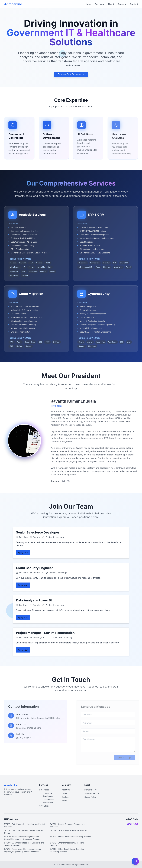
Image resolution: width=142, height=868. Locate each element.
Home (88, 4)
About (111, 4)
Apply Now (23, 553)
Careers (122, 4)
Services (99, 4)
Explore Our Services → (71, 75)
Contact (134, 4)
